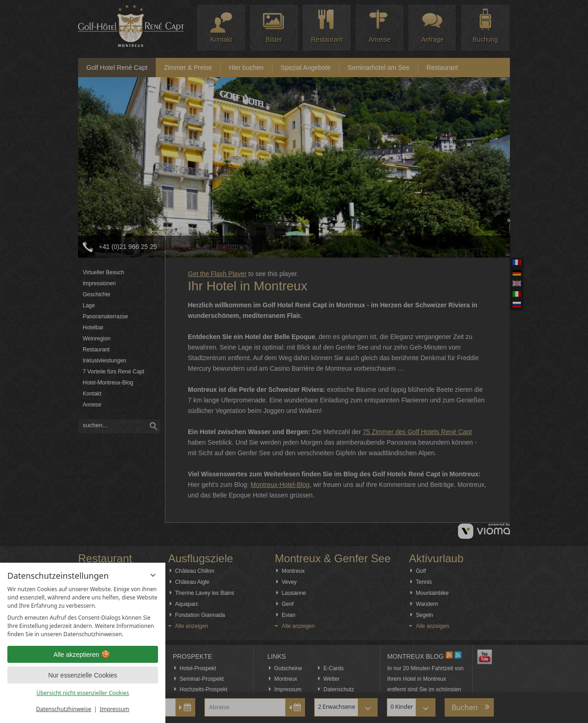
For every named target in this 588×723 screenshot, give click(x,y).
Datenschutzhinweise (64, 709)
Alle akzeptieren (83, 655)
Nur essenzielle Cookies (83, 675)
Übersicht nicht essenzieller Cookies (83, 693)
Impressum (114, 709)
